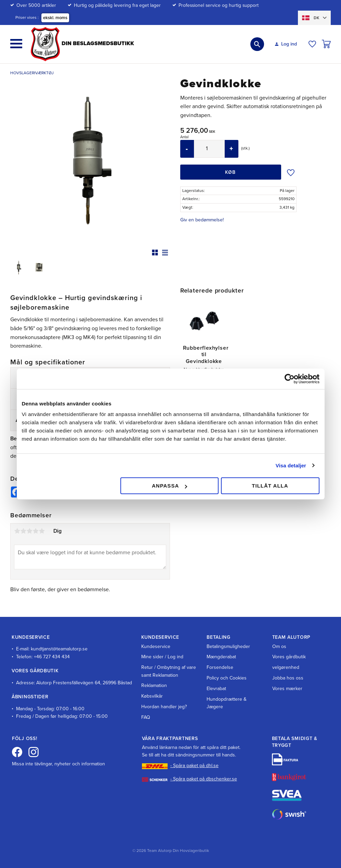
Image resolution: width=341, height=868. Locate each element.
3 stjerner (29, 531)
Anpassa (169, 486)
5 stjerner (42, 531)
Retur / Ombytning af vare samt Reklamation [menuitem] (169, 671)
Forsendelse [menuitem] (220, 667)
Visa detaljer (291, 465)
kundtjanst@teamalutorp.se (59, 649)
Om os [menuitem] (279, 646)
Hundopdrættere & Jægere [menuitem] (227, 703)
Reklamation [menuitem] (154, 685)
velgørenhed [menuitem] (286, 667)
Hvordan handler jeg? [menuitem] (164, 707)
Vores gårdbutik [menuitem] (289, 657)
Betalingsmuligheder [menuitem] (228, 646)
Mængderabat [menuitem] (221, 657)
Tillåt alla (270, 486)
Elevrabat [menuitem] (216, 689)
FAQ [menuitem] (146, 717)
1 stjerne (17, 531)
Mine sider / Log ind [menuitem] (162, 657)
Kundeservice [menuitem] (156, 646)
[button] (16, 44)
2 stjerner (23, 531)
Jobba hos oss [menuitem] (288, 678)
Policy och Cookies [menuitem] (227, 678)
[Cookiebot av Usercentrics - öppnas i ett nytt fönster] (290, 379)
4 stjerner (36, 531)
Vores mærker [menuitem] (287, 689)
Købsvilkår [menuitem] (152, 696)
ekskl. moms (55, 18)
